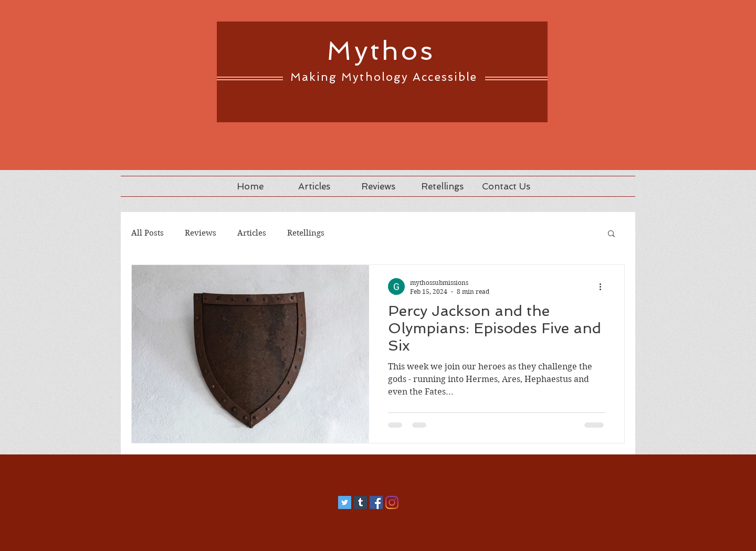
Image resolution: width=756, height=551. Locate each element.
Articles (252, 233)
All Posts (148, 233)
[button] (611, 234)
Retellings (306, 233)
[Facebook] (376, 502)
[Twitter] (345, 502)
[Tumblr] (360, 502)
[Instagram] (392, 502)
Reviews (201, 233)
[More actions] (604, 287)
